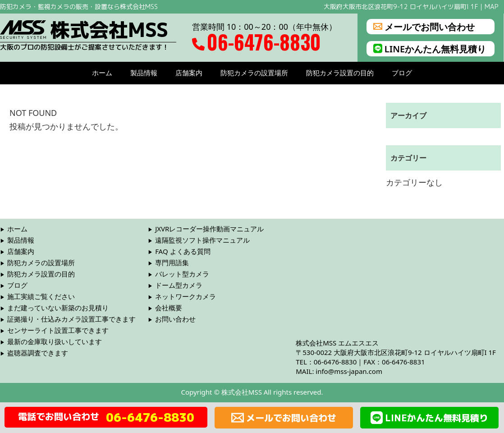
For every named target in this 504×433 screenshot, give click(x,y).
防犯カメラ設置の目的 (340, 73)
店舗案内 (189, 73)
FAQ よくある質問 (183, 251)
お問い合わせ (175, 319)
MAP (491, 7)
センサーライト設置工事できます (58, 330)
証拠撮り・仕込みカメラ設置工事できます (71, 319)
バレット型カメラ (182, 274)
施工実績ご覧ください (41, 296)
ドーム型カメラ (179, 285)
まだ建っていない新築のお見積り (58, 308)
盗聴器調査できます (38, 353)
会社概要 (169, 308)
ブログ (402, 73)
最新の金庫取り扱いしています (55, 341)
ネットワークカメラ (186, 296)
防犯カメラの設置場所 (254, 73)
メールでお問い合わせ (424, 27)
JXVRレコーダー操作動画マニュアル (209, 229)
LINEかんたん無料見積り (430, 49)
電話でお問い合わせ (106, 417)
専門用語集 (172, 263)
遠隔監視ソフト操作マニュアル (202, 240)
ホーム (102, 73)
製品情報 (144, 73)
